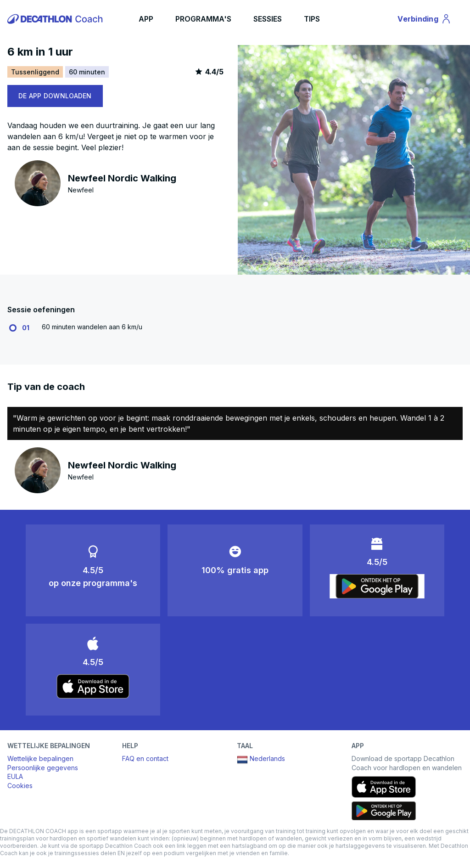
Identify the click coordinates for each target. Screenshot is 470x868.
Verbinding (425, 20)
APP (146, 19)
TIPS (312, 19)
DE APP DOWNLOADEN (55, 96)
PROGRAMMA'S (203, 19)
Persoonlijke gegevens (43, 768)
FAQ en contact (145, 758)
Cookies (20, 786)
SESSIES (268, 19)
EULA (15, 776)
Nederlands (261, 760)
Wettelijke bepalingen (40, 758)
